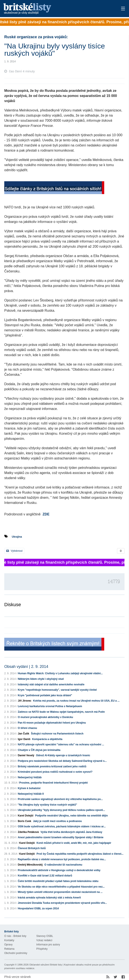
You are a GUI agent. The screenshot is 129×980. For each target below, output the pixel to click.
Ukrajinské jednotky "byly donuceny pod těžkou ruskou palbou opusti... (61, 810)
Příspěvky (42, 949)
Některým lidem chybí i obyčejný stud (41, 679)
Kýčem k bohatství (29, 788)
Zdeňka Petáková (28, 832)
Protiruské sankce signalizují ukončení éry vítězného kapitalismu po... (60, 799)
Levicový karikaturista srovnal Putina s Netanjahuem (50, 706)
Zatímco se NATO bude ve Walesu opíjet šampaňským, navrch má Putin (61, 712)
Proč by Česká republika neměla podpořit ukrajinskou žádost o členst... (80, 854)
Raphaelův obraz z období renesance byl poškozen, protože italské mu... (62, 859)
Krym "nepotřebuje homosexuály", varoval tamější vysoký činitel (57, 690)
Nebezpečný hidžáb (30, 777)
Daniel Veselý (26, 755)
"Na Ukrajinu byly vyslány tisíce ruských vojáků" (47, 805)
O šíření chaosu (27, 728)
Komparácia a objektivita (47, 739)
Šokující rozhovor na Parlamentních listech (57, 734)
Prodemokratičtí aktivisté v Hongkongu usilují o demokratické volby (59, 870)
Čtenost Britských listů (32, 848)
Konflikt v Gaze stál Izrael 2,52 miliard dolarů (45, 876)
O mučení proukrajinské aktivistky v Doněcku (45, 717)
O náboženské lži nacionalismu (63, 865)
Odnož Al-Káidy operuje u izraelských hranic (63, 755)
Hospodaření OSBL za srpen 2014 (38, 908)
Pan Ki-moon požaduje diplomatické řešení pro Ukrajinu (52, 723)
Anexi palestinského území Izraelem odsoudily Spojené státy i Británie (61, 837)
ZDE (46, 514)
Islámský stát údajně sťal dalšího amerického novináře (51, 685)
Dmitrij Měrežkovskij (30, 865)
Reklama (9, 949)
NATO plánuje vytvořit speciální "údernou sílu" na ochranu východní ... (61, 745)
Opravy (8, 945)
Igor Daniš (24, 739)
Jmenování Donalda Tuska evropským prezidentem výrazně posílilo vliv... (62, 903)
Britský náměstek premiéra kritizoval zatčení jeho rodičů (52, 766)
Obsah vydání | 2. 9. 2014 (26, 667)
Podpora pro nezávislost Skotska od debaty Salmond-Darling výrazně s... (62, 761)
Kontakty (9, 940)
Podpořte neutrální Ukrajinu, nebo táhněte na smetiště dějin (71, 816)
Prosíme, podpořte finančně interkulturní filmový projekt (54, 783)
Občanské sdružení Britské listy (46, 965)
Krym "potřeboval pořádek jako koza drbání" (45, 695)
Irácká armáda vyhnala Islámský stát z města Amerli (49, 898)
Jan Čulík (23, 734)
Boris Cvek (24, 821)
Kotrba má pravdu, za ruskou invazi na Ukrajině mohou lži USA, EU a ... (76, 701)
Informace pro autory (48, 945)
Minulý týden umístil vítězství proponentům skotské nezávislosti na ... (60, 892)
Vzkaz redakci (44, 940)
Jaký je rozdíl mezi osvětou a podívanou (57, 821)
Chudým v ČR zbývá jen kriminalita (39, 750)
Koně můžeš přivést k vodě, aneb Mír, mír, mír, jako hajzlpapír (74, 843)
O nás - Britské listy (15, 936)
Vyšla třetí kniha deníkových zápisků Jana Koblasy (71, 832)
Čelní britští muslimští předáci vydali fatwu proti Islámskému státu (58, 881)
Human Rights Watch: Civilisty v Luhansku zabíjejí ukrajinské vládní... (60, 673)
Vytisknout (14, 551)
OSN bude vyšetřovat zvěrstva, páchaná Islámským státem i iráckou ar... (62, 826)
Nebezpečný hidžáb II (31, 794)
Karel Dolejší (26, 816)
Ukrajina (17, 537)
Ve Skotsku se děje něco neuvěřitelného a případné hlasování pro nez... (61, 887)
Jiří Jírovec (24, 701)
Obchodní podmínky (16, 953)
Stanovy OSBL (45, 936)
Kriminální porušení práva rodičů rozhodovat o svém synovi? (55, 772)
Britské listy (51, 9)
